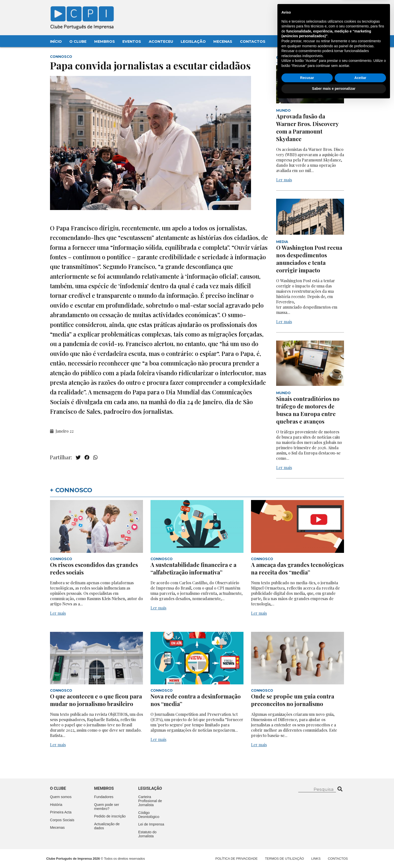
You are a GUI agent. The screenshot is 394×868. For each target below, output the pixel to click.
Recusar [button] (307, 843)
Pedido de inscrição (110, 816)
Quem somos (61, 797)
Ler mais (284, 180)
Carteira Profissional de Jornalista (150, 801)
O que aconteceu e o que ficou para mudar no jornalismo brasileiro (96, 700)
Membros (105, 42)
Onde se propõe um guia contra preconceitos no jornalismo (293, 700)
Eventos (132, 42)
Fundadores (104, 797)
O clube (58, 788)
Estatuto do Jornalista (147, 834)
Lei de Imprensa (151, 824)
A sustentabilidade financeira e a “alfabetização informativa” (193, 568)
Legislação (193, 42)
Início (56, 42)
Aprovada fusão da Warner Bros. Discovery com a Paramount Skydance (307, 128)
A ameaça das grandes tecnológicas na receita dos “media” (297, 568)
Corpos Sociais (62, 820)
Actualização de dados (107, 826)
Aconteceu (161, 42)
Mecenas (223, 42)
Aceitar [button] (360, 843)
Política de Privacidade (236, 859)
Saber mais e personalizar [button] (334, 854)
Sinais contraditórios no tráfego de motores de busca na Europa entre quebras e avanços (308, 410)
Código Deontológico (149, 815)
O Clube (78, 42)
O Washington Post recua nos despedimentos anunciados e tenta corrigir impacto (309, 259)
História (56, 805)
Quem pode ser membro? (107, 807)
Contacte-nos (329, 9)
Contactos (253, 42)
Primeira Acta (61, 812)
